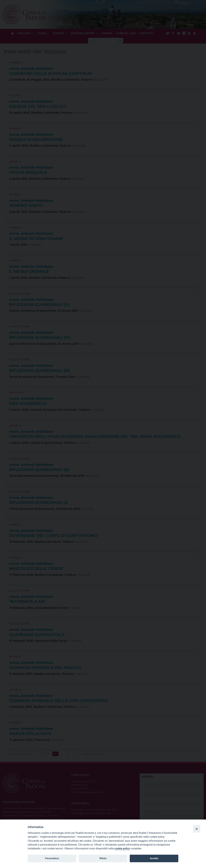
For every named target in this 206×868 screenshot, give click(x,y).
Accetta (154, 858)
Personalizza (52, 858)
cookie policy (122, 848)
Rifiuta (103, 858)
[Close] (197, 829)
